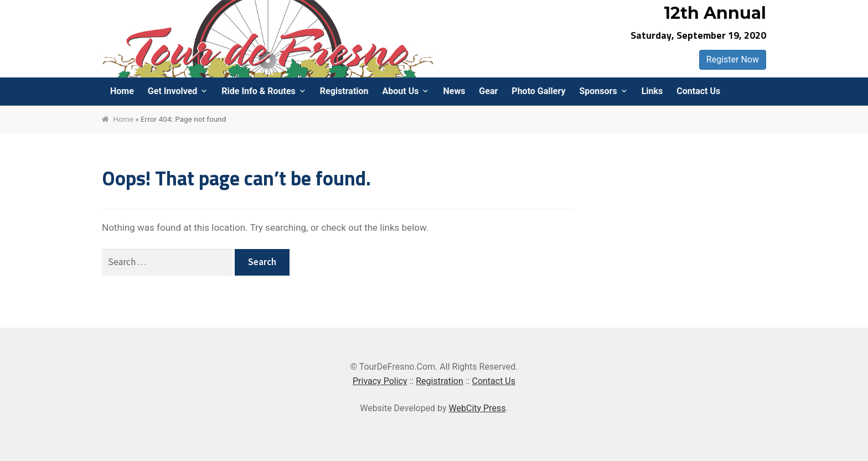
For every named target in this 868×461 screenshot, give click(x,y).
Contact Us (698, 91)
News (454, 91)
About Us (401, 91)
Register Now (733, 59)
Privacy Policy (380, 381)
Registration (344, 91)
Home (122, 91)
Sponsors (598, 91)
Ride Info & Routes (259, 91)
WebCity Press (477, 408)
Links (652, 91)
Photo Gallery (538, 91)
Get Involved (172, 91)
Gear (488, 91)
